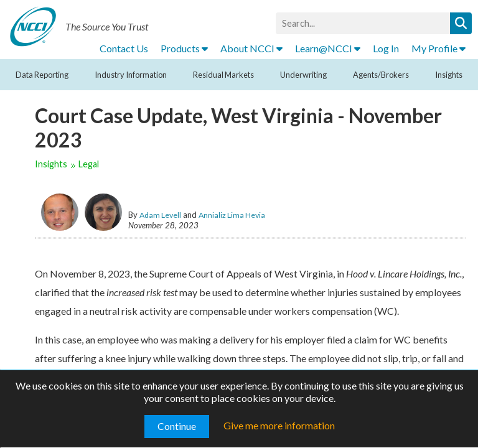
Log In (386, 48)
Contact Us (124, 48)
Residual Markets (223, 75)
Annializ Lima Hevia (232, 215)
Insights (449, 75)
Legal (89, 164)
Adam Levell (160, 215)
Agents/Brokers (381, 75)
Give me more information (279, 425)
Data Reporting (42, 75)
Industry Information (131, 75)
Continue (177, 426)
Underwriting (303, 75)
